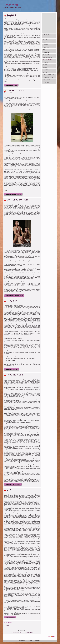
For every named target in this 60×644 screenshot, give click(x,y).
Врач (9, 490)
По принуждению (48, 60)
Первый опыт (46, 55)
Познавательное (47, 57)
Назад (18, 633)
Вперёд (27, 633)
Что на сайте (46, 80)
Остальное (46, 52)
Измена (45, 42)
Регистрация (46, 82)
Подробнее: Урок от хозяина (13, 194)
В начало (13, 633)
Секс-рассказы (47, 35)
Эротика (45, 72)
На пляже (12, 301)
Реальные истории (48, 77)
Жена (7, 625)
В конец (31, 633)
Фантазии (45, 70)
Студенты (45, 65)
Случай (45, 67)
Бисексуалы (46, 37)
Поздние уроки (15, 375)
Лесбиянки (46, 47)
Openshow (11, 5)
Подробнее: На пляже (11, 369)
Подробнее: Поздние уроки (13, 484)
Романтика (46, 62)
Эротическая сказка (48, 75)
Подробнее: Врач (10, 617)
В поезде (12, 15)
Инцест (45, 40)
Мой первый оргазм (17, 200)
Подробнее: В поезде (11, 85)
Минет (45, 50)
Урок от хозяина (16, 91)
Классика (45, 45)
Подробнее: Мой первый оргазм (14, 296)
